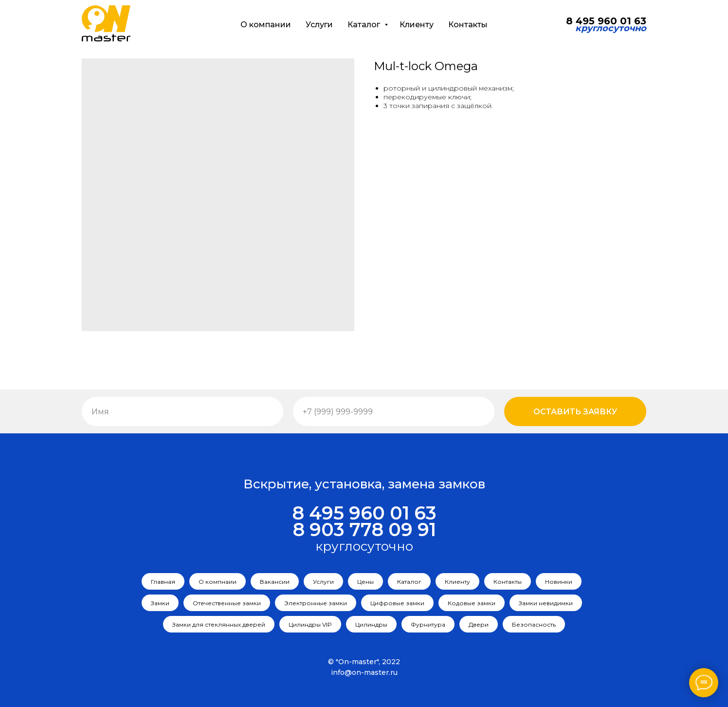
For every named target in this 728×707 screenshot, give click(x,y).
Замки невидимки (546, 603)
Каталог (365, 25)
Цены (365, 582)
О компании (266, 25)
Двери (479, 624)
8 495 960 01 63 (364, 513)
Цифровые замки (397, 603)
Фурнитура (428, 624)
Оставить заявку (575, 412)
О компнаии (218, 582)
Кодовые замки (472, 603)
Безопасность (534, 624)
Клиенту (417, 25)
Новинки (559, 582)
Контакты (468, 25)
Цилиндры (371, 624)
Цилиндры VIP (310, 624)
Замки (160, 603)
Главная (163, 582)
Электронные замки (316, 603)
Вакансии (275, 582)
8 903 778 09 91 (364, 530)
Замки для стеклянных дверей (219, 624)
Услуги (319, 25)
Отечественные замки (227, 603)
